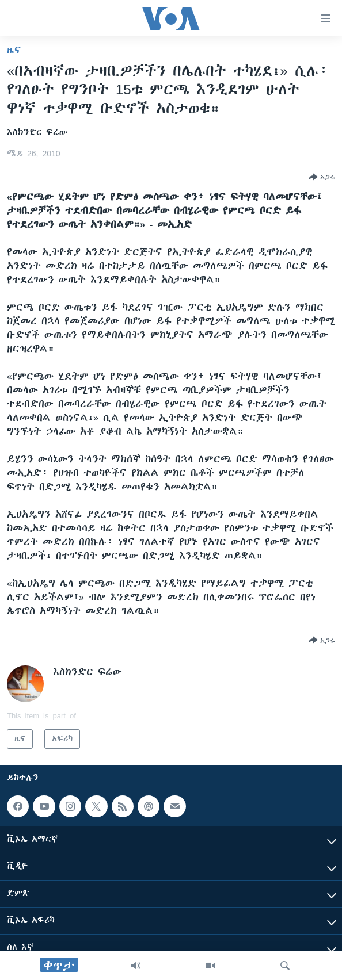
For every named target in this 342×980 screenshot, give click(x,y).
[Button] (322, 177)
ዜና (14, 50)
